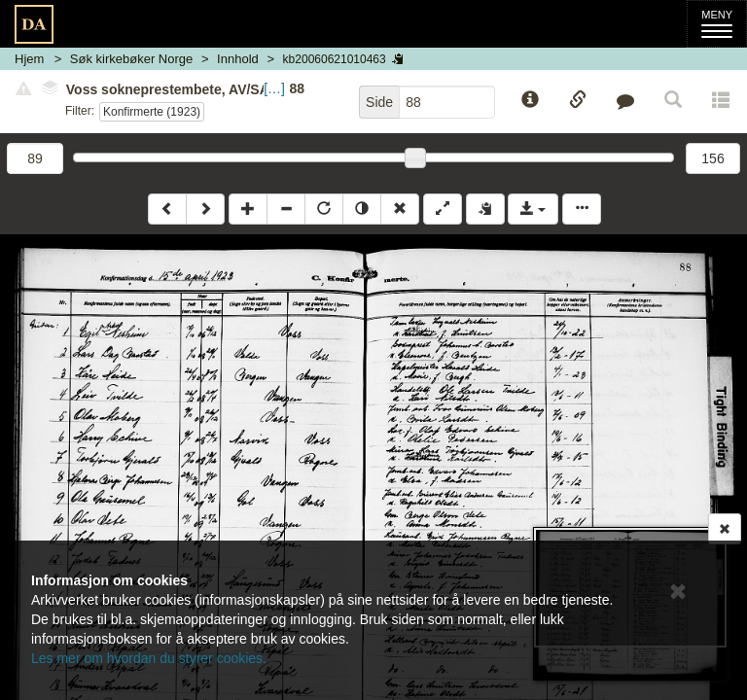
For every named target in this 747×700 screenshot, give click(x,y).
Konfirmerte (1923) (152, 112)
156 (712, 158)
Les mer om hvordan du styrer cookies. (149, 658)
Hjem (29, 59)
